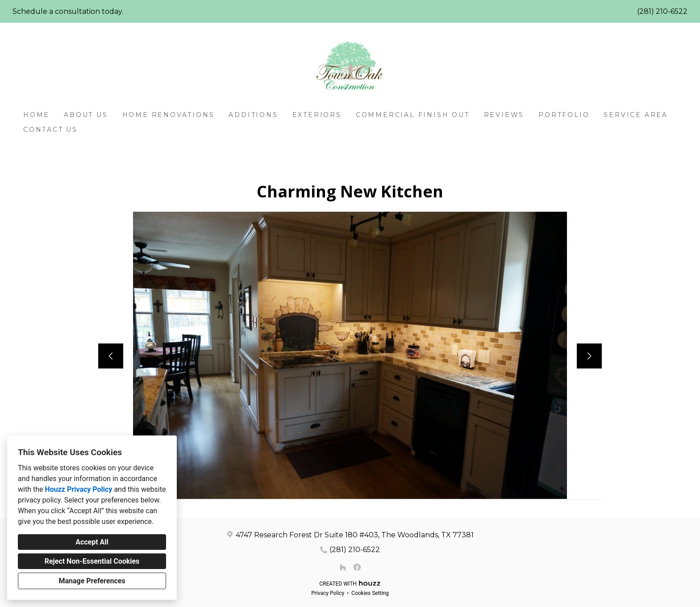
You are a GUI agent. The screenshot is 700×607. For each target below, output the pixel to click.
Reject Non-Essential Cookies (92, 561)
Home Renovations (169, 115)
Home (36, 115)
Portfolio (564, 115)
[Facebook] (357, 567)
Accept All (92, 542)
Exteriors (317, 115)
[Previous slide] (111, 356)
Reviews (504, 115)
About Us (86, 115)
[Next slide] (589, 356)
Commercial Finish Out (413, 115)
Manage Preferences (92, 581)
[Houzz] (343, 567)
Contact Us (50, 130)
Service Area (636, 115)
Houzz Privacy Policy (78, 489)
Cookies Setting (370, 593)
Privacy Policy (328, 593)
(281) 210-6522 (662, 11)
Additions (253, 115)
